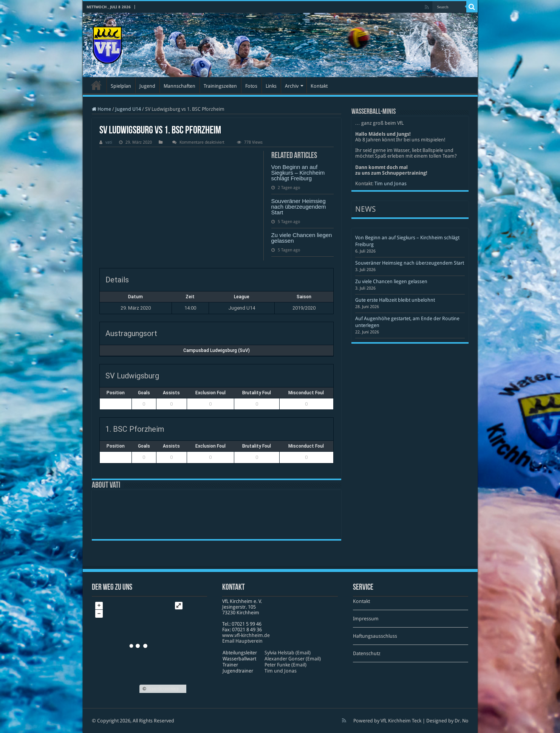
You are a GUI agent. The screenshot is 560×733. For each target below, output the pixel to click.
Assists (171, 393)
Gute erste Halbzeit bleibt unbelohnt (395, 300)
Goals (144, 393)
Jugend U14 (128, 109)
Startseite (96, 85)
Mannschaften (179, 86)
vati (109, 142)
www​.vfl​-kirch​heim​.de (246, 635)
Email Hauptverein (242, 641)
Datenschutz (367, 653)
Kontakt (319, 86)
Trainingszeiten (220, 86)
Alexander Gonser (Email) (293, 659)
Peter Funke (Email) (285, 665)
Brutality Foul (257, 393)
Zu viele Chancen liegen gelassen (302, 238)
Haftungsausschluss (375, 636)
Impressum (366, 619)
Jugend (147, 86)
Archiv (292, 86)
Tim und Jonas (391, 184)
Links (271, 86)
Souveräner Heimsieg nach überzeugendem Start (299, 207)
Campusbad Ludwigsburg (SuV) (217, 350)
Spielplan (121, 86)
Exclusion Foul (210, 393)
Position (116, 393)
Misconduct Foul (306, 393)
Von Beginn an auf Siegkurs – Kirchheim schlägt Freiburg (298, 173)
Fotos (251, 86)
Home (101, 109)
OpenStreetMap (163, 689)
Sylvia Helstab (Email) (288, 653)
